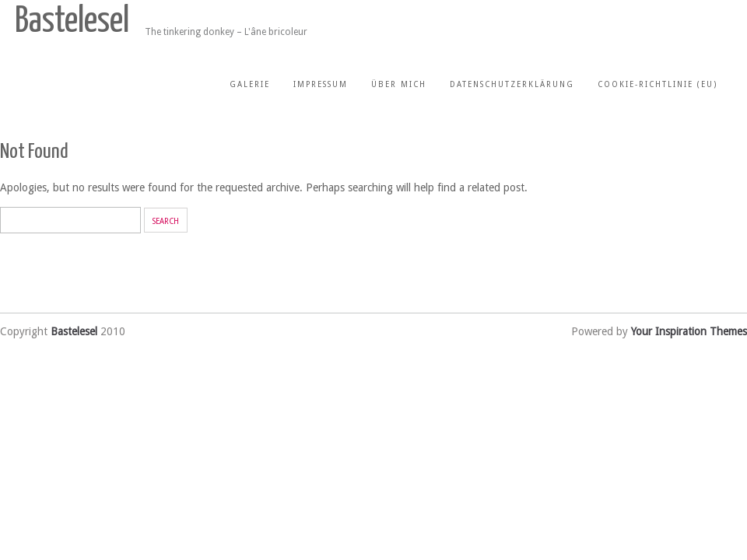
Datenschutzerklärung (512, 84)
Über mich (399, 84)
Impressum (321, 84)
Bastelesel (72, 22)
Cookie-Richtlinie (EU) (658, 84)
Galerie (250, 84)
